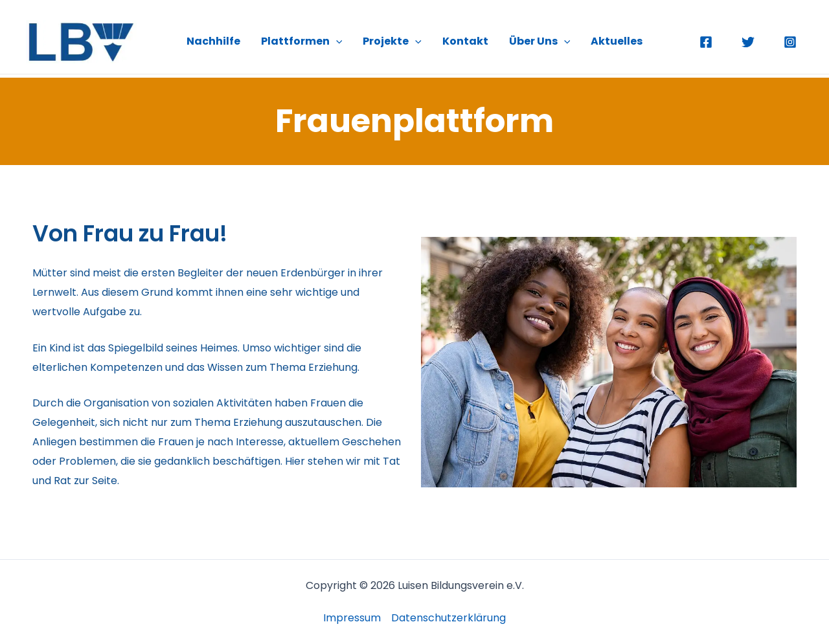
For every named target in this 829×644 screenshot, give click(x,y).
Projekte (392, 41)
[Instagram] (790, 42)
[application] (336, 41)
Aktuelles (617, 41)
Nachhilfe (213, 41)
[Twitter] (748, 42)
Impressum (352, 618)
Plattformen (302, 41)
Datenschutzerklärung (449, 618)
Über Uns (540, 41)
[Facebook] (706, 42)
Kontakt (465, 41)
